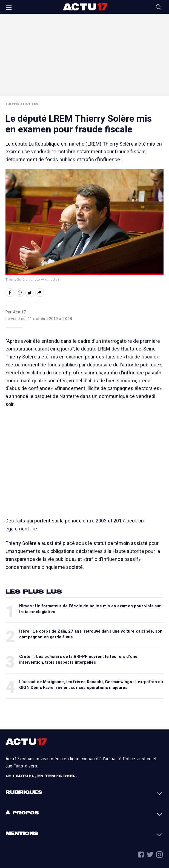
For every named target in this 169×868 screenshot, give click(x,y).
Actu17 (85, 7)
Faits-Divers (22, 104)
